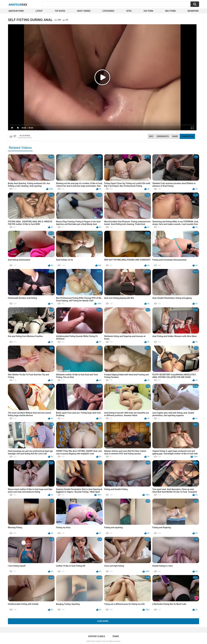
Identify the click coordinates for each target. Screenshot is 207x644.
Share (175, 136)
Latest (39, 11)
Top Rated (60, 11)
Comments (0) (187, 136)
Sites (129, 11)
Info (151, 136)
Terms (116, 636)
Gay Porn (148, 11)
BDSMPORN (193, 11)
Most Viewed (84, 11)
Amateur (18, 4)
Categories (108, 11)
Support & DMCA (97, 636)
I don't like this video (15, 136)
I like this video (11, 136)
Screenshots (163, 136)
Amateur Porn (16, 11)
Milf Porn (170, 11)
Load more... (104, 621)
